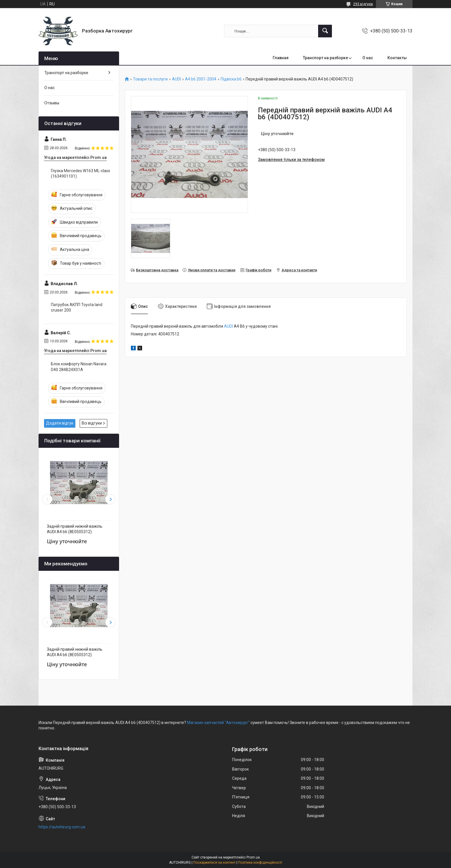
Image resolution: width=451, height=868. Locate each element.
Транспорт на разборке (325, 58)
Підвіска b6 (231, 79)
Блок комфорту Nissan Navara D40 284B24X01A (79, 367)
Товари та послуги (150, 79)
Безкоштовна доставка (157, 270)
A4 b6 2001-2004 (201, 79)
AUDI (176, 79)
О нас (368, 58)
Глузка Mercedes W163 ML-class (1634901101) (81, 174)
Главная (281, 58)
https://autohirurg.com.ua (62, 827)
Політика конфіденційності (260, 863)
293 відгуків (363, 4)
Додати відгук (60, 423)
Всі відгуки (92, 423)
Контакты (397, 58)
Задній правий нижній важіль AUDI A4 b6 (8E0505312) (75, 529)
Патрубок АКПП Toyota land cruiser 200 (77, 308)
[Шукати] (325, 31)
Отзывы (52, 103)
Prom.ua (253, 857)
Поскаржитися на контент (214, 863)
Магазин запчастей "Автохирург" (218, 723)
